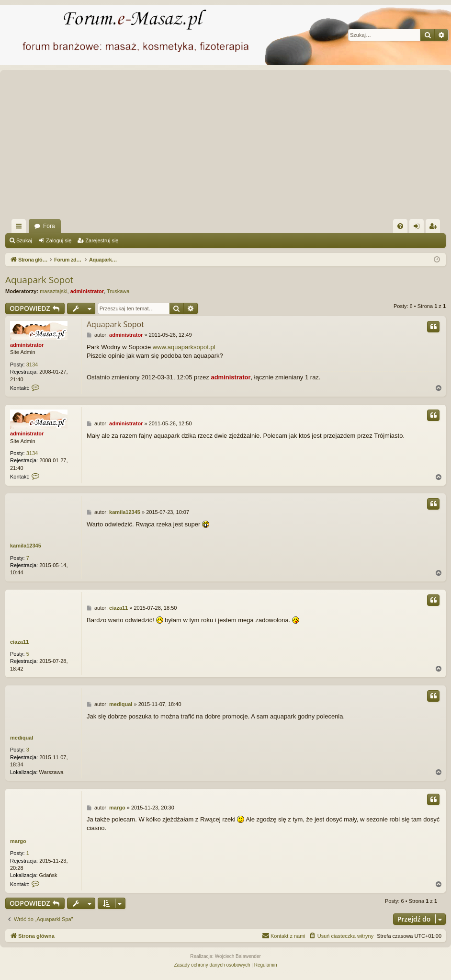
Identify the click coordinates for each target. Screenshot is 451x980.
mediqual (22, 738)
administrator (87, 291)
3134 (32, 365)
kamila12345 (26, 546)
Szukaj (24, 240)
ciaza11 (19, 642)
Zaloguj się (59, 240)
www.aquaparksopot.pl (184, 347)
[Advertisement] (227, 147)
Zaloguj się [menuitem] (419, 228)
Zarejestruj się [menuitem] (435, 228)
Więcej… (21, 228)
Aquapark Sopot (39, 280)
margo (18, 841)
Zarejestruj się (102, 240)
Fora (49, 226)
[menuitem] (400, 226)
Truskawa (118, 291)
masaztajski (53, 291)
